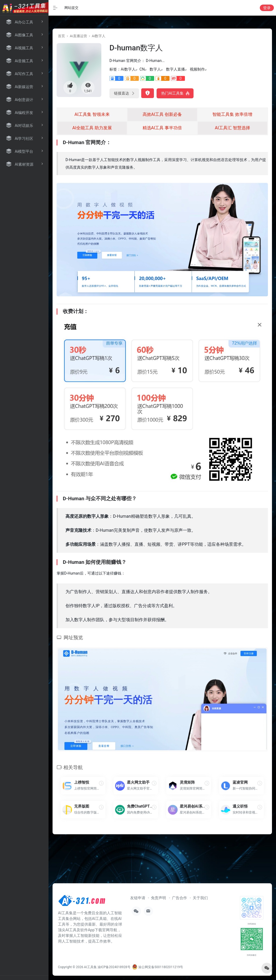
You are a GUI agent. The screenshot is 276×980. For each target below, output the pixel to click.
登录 (267, 8)
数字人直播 (175, 69)
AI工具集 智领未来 (92, 114)
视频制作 (197, 69)
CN (142, 69)
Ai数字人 (99, 36)
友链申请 (138, 898)
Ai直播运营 (78, 36)
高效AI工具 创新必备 (162, 114)
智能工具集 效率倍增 (232, 114)
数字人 (155, 69)
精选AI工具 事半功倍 (162, 128)
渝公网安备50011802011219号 (158, 967)
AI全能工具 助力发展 (92, 128)
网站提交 (71, 8)
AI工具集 (90, 967)
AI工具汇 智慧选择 (232, 128)
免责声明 (158, 898)
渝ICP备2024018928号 (114, 967)
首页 (61, 36)
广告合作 (180, 898)
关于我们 (200, 898)
